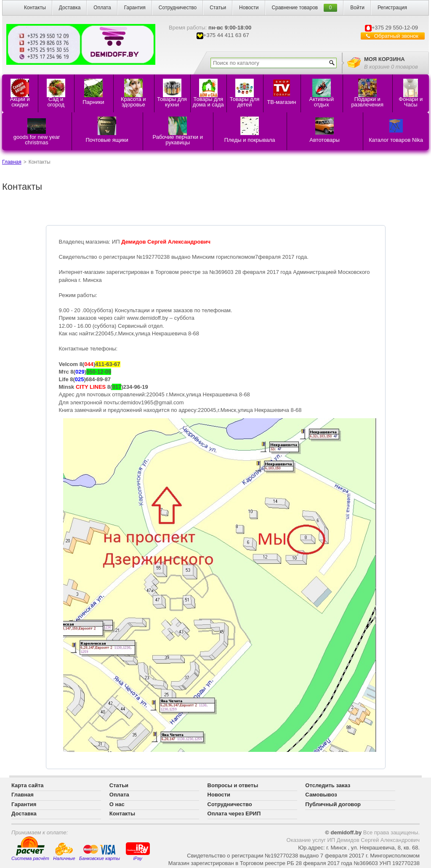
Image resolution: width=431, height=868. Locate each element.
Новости (249, 8)
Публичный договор (333, 804)
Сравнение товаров (295, 8)
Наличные (64, 852)
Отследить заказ (328, 785)
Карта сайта (28, 785)
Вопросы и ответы (233, 785)
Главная (12, 162)
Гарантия (135, 8)
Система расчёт (30, 849)
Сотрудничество (178, 8)
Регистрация (392, 8)
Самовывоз (321, 795)
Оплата (102, 8)
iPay (138, 851)
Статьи (218, 8)
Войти (357, 8)
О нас (117, 804)
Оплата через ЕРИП (234, 814)
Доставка (70, 8)
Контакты (35, 8)
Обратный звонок (396, 36)
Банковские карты (100, 852)
